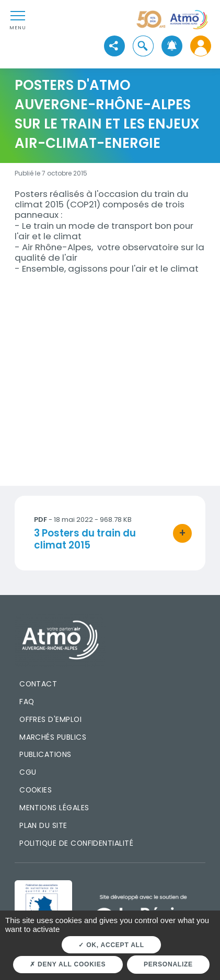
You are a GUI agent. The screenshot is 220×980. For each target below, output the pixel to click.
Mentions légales (54, 808)
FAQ (27, 702)
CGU (28, 772)
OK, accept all (111, 945)
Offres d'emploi (50, 719)
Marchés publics (53, 737)
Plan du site (43, 825)
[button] (143, 46)
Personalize (168, 964)
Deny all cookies (68, 964)
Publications (45, 754)
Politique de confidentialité (76, 843)
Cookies (36, 790)
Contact (38, 684)
